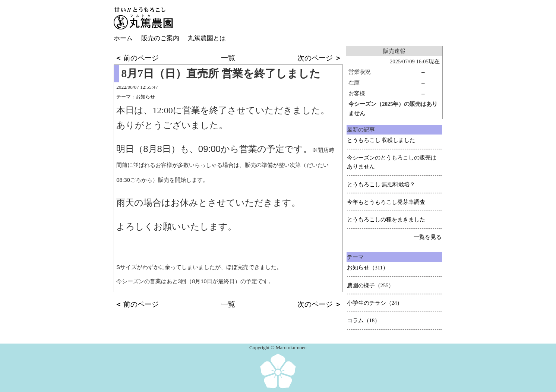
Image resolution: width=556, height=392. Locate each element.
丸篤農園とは (207, 38)
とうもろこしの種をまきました (386, 219)
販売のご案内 (160, 38)
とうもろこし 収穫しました (381, 140)
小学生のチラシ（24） (375, 303)
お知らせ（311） (368, 268)
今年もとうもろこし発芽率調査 (386, 202)
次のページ (320, 58)
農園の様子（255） (371, 285)
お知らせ (145, 97)
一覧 (228, 58)
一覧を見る (428, 237)
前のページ (137, 58)
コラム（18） (364, 320)
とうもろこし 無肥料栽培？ (381, 184)
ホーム (123, 38)
